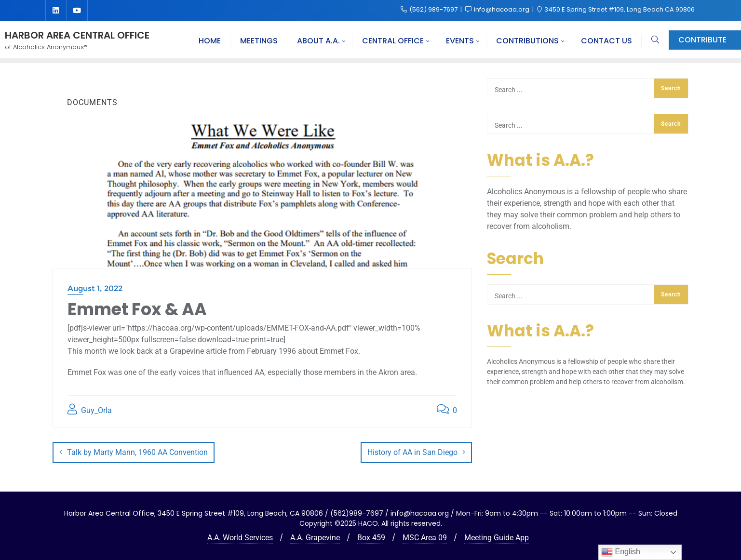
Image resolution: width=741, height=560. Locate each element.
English (621, 552)
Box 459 (371, 537)
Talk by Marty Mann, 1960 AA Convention (137, 452)
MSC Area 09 (425, 537)
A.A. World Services (240, 537)
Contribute (702, 40)
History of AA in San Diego (412, 452)
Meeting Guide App (497, 537)
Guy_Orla (90, 410)
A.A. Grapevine (315, 537)
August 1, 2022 (95, 288)
